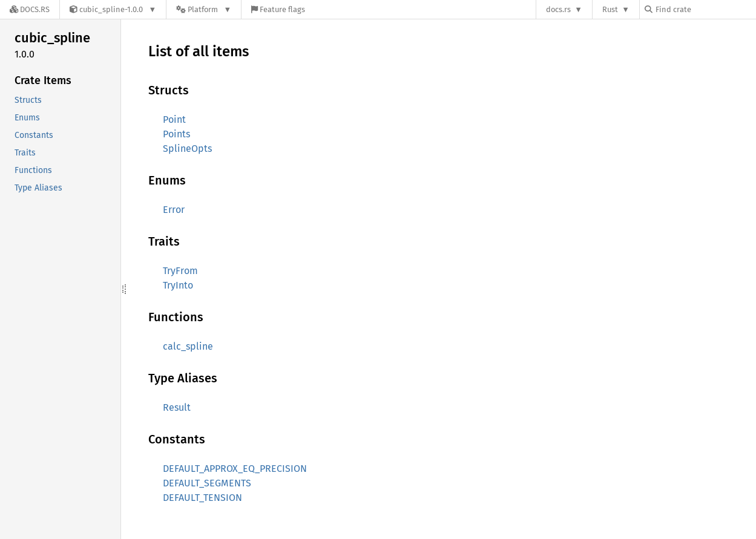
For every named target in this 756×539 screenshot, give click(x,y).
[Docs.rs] (30, 9)
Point (174, 119)
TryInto (178, 285)
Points (176, 134)
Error (174, 210)
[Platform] (204, 9)
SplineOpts (187, 149)
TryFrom (180, 271)
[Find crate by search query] (705, 9)
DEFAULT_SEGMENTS (207, 483)
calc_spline (188, 346)
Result (177, 407)
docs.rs (558, 9)
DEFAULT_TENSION (202, 498)
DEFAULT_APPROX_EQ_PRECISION (235, 469)
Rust (610, 9)
